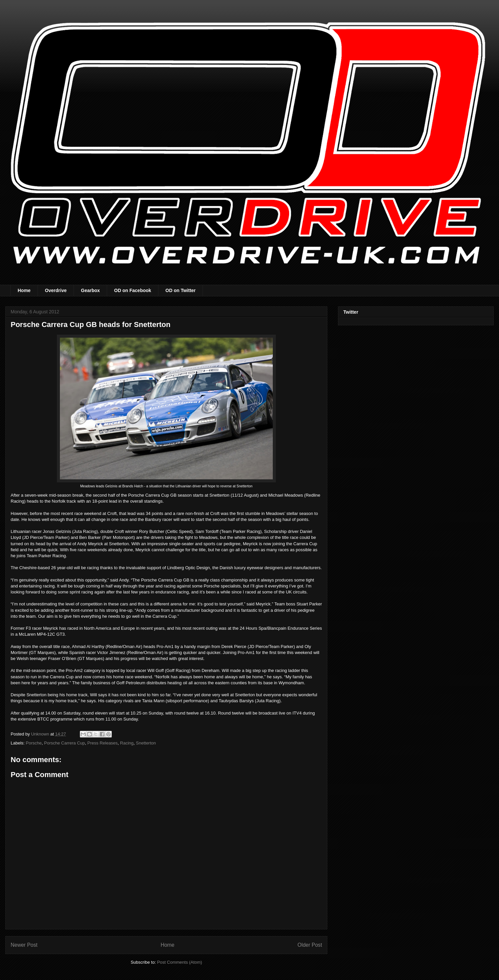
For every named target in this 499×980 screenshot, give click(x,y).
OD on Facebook (133, 290)
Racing (127, 743)
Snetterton (146, 743)
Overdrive (56, 290)
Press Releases (103, 743)
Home (24, 290)
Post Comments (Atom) (179, 962)
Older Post (310, 945)
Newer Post (24, 945)
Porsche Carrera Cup (64, 743)
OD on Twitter (180, 290)
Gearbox (90, 290)
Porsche (34, 743)
